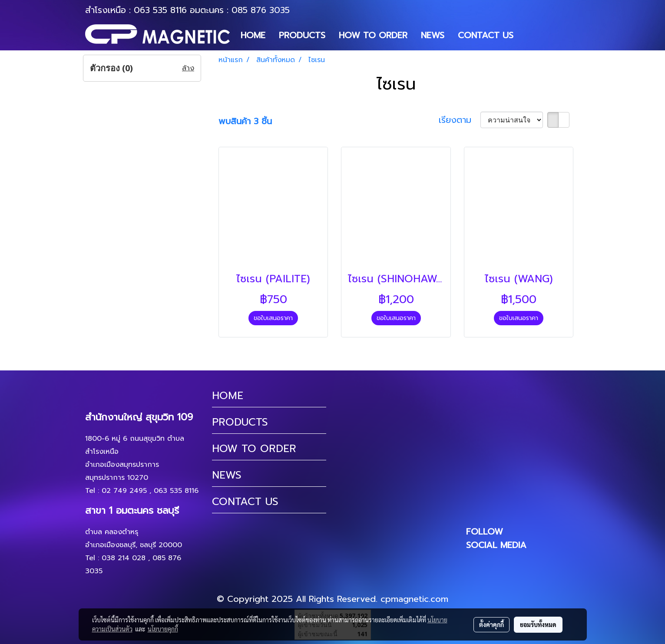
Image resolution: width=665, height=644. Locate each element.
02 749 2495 (124, 491)
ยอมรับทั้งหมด (538, 624)
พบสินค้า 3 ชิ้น (245, 121)
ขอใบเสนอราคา (273, 318)
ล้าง (188, 68)
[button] (528, 35)
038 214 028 (124, 558)
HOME (253, 35)
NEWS (433, 35)
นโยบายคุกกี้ (163, 629)
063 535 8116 (160, 10)
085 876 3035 (261, 10)
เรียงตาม (460, 120)
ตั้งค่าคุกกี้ (491, 624)
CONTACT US (486, 35)
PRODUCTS (302, 35)
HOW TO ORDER (373, 35)
